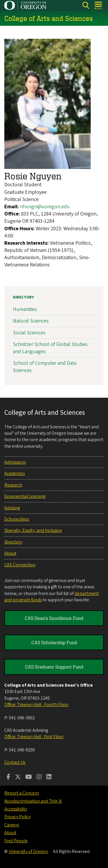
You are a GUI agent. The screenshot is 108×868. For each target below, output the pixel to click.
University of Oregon (28, 852)
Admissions (15, 462)
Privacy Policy (17, 817)
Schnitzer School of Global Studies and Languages (50, 348)
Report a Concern (22, 793)
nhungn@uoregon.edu (45, 207)
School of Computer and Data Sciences (45, 367)
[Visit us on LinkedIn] (49, 777)
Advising (12, 508)
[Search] (86, 5)
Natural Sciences (31, 321)
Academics (15, 473)
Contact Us (15, 762)
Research (13, 485)
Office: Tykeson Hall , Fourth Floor (36, 705)
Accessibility (16, 809)
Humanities (25, 309)
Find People (16, 841)
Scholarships (17, 519)
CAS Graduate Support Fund (54, 667)
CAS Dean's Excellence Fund (54, 618)
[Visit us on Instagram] (39, 777)
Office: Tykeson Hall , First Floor (34, 737)
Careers (12, 825)
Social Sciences (29, 332)
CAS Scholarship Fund (54, 642)
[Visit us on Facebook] (8, 777)
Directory (23, 297)
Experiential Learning (25, 496)
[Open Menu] (99, 5)
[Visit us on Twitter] (18, 777)
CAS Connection (20, 565)
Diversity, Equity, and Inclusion (33, 530)
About (10, 553)
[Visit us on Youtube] (29, 777)
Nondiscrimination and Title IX (33, 801)
